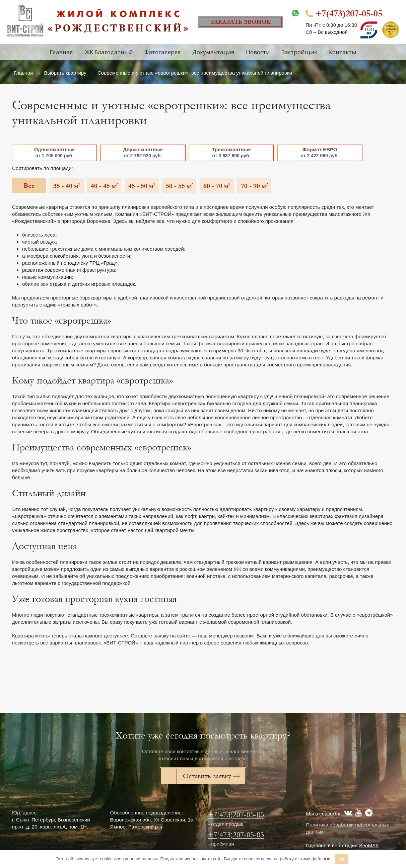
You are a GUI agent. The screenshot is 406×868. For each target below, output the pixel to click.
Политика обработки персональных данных (348, 828)
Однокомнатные (54, 152)
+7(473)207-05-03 (236, 835)
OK (342, 859)
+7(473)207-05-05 (236, 815)
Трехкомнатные (231, 152)
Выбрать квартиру (65, 73)
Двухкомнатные (143, 152)
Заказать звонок (241, 22)
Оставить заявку (207, 776)
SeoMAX (369, 845)
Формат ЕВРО (320, 152)
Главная (23, 73)
